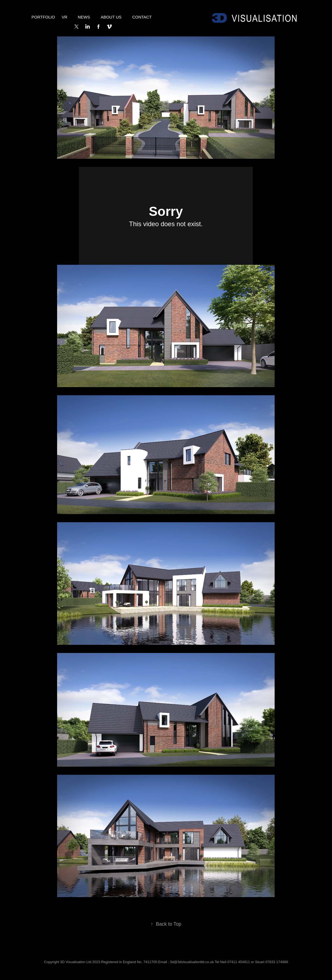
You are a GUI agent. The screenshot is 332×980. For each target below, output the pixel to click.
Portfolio (43, 17)
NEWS (84, 17)
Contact (142, 17)
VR (65, 17)
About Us (111, 17)
